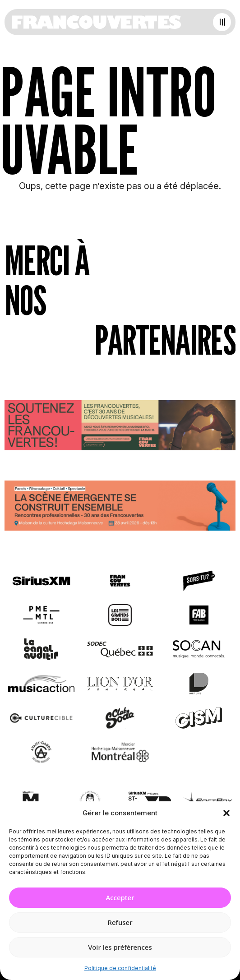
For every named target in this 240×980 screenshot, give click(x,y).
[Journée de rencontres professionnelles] (120, 507)
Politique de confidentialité (120, 968)
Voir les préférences (120, 947)
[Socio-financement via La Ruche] (120, 427)
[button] (226, 813)
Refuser (120, 922)
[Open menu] (222, 22)
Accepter (120, 897)
